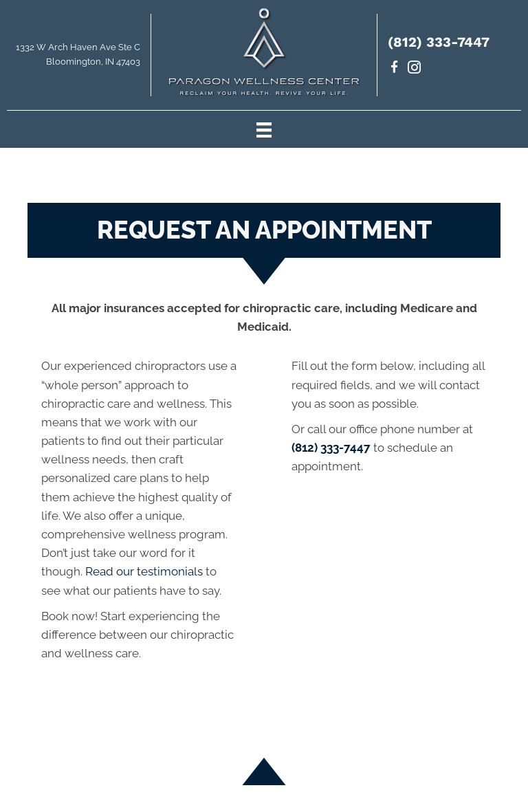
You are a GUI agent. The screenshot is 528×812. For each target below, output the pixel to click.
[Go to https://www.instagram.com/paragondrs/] (414, 69)
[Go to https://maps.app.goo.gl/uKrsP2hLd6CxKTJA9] (75, 58)
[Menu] (264, 129)
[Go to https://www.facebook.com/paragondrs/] (394, 69)
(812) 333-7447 (439, 42)
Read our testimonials (144, 571)
